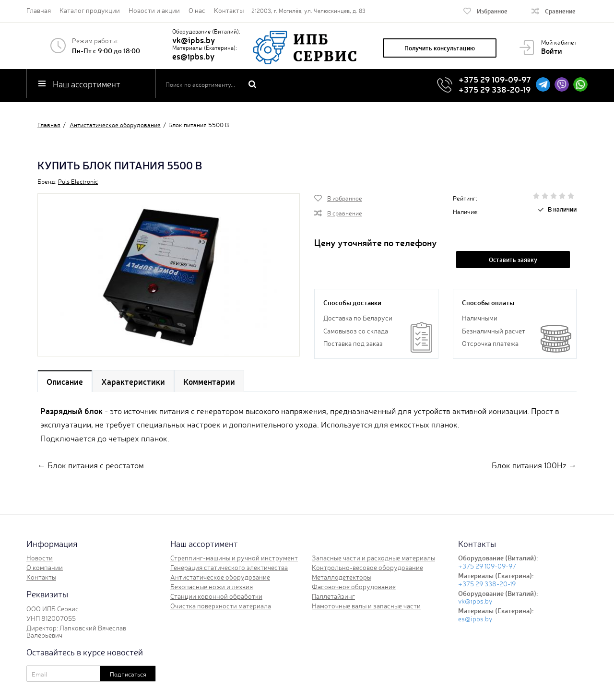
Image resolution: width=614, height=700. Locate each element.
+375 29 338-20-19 (495, 89)
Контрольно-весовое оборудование (367, 567)
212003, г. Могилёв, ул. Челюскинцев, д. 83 (308, 11)
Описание (65, 381)
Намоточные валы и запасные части (366, 605)
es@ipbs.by (193, 56)
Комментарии (209, 381)
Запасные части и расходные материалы (373, 558)
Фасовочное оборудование (354, 586)
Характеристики (133, 381)
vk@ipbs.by (194, 40)
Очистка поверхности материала (221, 605)
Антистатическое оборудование (220, 577)
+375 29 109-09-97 (495, 79)
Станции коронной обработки (216, 596)
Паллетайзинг (333, 596)
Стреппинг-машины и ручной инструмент (234, 558)
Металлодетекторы (342, 577)
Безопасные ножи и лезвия (212, 586)
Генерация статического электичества (229, 567)
